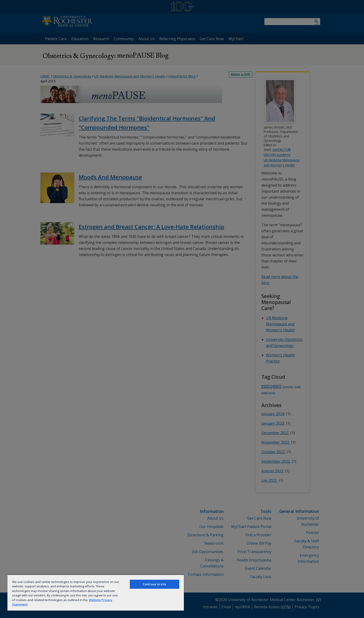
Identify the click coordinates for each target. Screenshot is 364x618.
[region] (96, 592)
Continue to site (154, 584)
